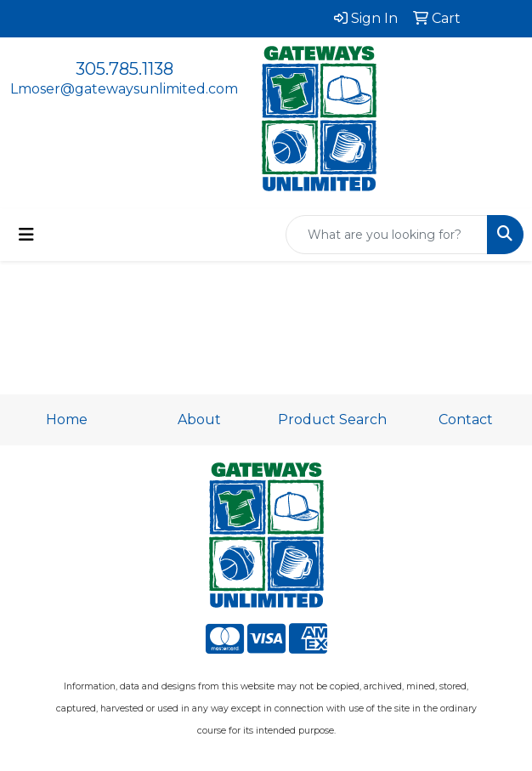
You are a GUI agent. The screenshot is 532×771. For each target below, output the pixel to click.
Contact (466, 420)
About (199, 420)
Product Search (332, 420)
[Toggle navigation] (26, 235)
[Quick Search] (387, 235)
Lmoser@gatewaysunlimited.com (124, 89)
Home (67, 420)
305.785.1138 (125, 69)
